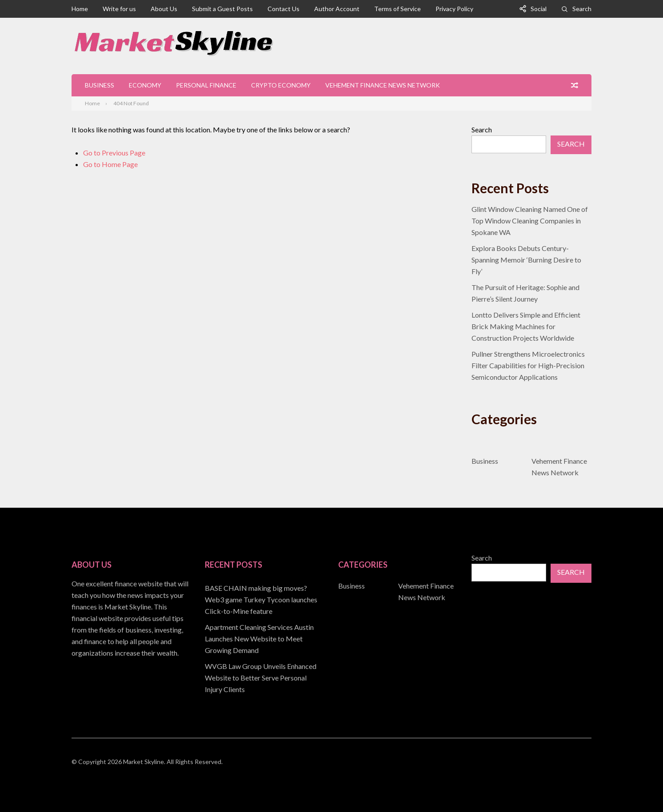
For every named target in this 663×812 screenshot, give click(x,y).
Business (100, 85)
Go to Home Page (110, 164)
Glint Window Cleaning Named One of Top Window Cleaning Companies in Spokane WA (530, 221)
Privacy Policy (454, 9)
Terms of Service (397, 9)
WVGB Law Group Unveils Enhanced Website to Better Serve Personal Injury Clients (261, 678)
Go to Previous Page (114, 153)
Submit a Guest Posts (222, 9)
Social (539, 9)
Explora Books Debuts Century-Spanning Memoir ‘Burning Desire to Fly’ (526, 260)
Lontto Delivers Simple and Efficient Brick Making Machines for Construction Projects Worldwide (526, 326)
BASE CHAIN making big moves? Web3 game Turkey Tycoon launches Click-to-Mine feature (261, 599)
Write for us (119, 9)
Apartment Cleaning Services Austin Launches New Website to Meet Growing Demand (259, 639)
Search (582, 9)
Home (80, 9)
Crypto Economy (281, 85)
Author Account (337, 9)
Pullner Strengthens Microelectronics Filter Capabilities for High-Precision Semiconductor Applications (528, 365)
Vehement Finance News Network (383, 85)
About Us (164, 9)
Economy (145, 85)
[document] (265, 639)
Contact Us (284, 9)
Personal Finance (206, 85)
